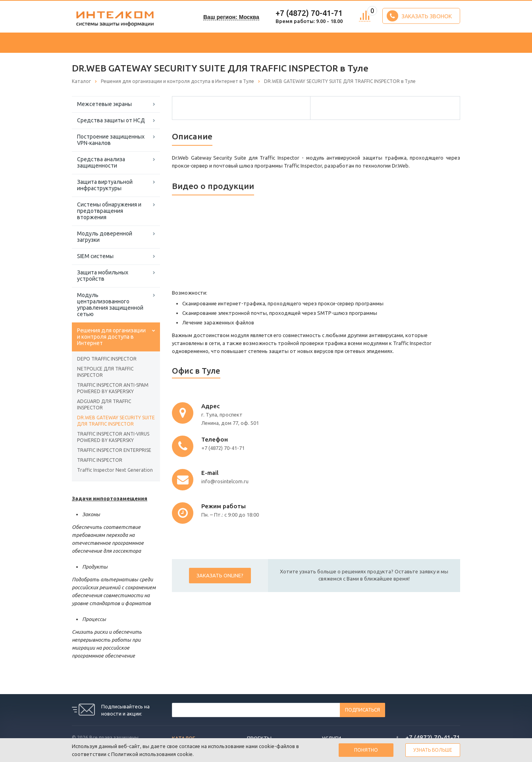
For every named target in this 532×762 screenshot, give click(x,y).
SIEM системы (95, 256)
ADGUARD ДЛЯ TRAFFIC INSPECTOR (104, 404)
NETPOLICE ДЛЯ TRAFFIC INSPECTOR (105, 372)
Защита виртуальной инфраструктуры (105, 185)
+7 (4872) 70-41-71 (309, 13)
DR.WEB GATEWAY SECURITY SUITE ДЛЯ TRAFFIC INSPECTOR (116, 421)
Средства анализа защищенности (101, 162)
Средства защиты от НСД (111, 120)
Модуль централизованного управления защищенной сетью (110, 305)
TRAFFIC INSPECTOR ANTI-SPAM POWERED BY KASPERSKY (113, 388)
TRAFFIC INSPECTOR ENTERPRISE (114, 450)
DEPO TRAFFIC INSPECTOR (107, 359)
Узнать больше (433, 750)
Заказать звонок (419, 16)
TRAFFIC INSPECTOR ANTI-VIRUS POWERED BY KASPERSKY (113, 437)
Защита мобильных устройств (103, 276)
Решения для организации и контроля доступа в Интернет (111, 337)
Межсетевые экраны (104, 104)
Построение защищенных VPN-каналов (111, 140)
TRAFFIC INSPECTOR (100, 460)
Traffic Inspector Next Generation (115, 470)
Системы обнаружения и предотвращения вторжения (109, 211)
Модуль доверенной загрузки (105, 237)
